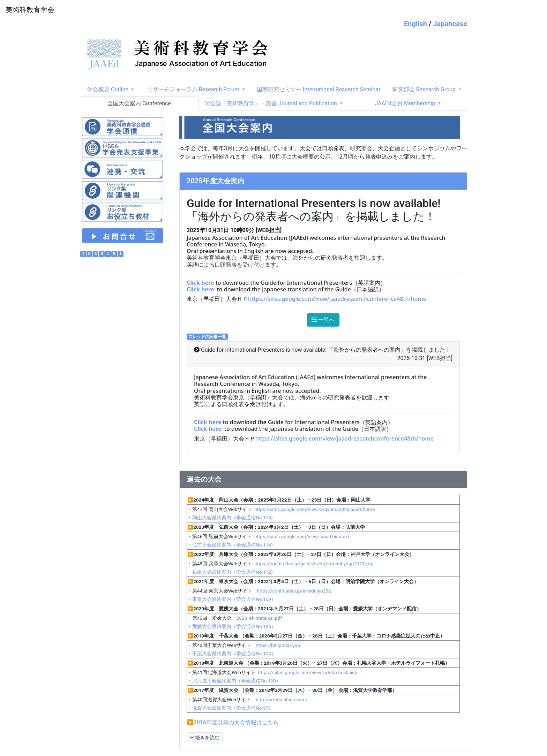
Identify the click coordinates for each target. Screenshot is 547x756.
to (220, 289)
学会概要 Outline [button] (108, 89)
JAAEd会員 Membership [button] (406, 103)
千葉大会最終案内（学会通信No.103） (234, 654)
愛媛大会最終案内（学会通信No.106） (234, 626)
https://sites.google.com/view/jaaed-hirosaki (302, 536)
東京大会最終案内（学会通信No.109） (234, 599)
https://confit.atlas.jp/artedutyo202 (291, 591)
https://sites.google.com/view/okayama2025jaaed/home (314, 509)
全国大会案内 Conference (139, 103)
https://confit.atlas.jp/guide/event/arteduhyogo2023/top (314, 564)
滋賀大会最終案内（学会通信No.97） (233, 708)
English (415, 24)
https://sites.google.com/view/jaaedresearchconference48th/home (337, 299)
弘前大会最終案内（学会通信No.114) (233, 545)
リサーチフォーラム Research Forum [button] (194, 89)
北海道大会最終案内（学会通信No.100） (237, 681)
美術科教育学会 (30, 10)
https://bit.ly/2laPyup (278, 645)
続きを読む (205, 738)
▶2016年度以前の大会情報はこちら (233, 722)
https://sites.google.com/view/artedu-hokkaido (308, 672)
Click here (200, 283)
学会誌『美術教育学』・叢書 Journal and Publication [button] (271, 103)
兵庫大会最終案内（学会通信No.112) (233, 572)
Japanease (450, 24)
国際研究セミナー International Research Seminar (319, 89)
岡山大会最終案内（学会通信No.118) (233, 518)
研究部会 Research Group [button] (425, 89)
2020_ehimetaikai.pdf (259, 618)
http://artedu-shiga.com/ (282, 700)
